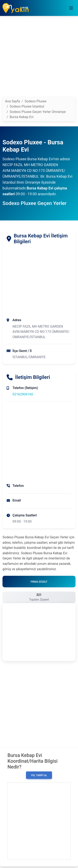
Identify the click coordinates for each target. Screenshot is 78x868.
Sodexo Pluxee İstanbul (27, 106)
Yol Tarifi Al (39, 775)
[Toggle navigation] (71, 8)
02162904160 (23, 394)
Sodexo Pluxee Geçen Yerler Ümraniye (38, 112)
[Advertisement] (39, 58)
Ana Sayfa (12, 101)
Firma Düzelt (39, 582)
